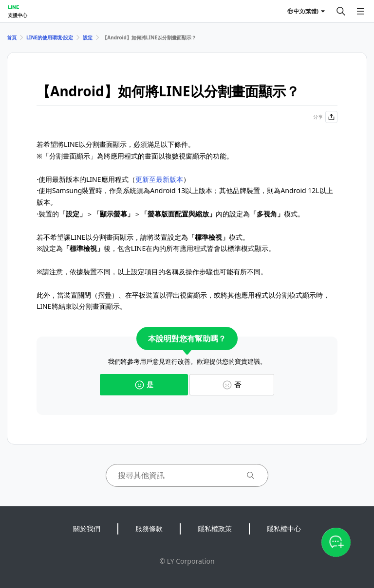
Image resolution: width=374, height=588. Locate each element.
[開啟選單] (360, 11)
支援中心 (18, 15)
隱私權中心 (284, 528)
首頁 (12, 37)
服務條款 (149, 528)
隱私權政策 (215, 528)
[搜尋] (341, 11)
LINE (13, 7)
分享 (325, 117)
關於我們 (87, 528)
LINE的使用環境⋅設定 (50, 37)
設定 (88, 37)
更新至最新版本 (159, 179)
